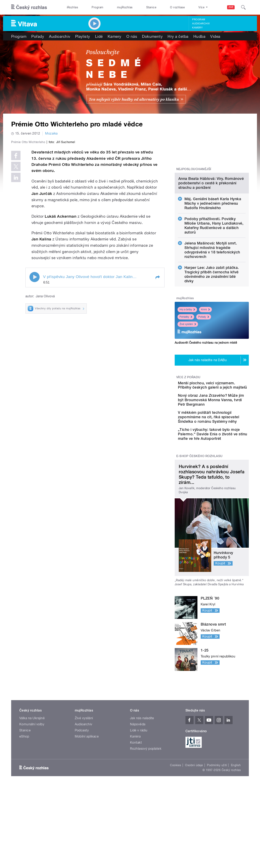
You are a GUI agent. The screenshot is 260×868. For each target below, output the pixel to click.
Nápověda (138, 802)
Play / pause (35, 363)
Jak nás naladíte (142, 796)
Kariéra (135, 814)
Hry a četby (187, 351)
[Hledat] (243, 7)
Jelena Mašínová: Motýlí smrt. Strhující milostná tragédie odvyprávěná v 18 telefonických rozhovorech (212, 292)
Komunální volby (32, 802)
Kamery (197, 28)
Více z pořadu (188, 419)
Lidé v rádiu (139, 808)
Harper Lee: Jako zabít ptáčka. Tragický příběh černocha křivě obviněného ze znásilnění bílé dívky (212, 316)
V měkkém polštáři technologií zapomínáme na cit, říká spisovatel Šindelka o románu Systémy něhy (222, 481)
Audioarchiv (201, 24)
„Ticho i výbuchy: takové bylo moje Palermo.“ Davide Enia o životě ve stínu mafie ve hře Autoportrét (222, 507)
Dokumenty (152, 36)
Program (97, 7)
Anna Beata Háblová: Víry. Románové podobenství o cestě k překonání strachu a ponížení (211, 225)
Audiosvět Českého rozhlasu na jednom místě (206, 384)
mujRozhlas (125, 7)
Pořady (38, 36)
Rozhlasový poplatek (146, 826)
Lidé (99, 36)
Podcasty (82, 808)
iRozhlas (73, 7)
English (236, 843)
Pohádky (186, 358)
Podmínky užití (217, 843)
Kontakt (136, 820)
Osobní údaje (194, 843)
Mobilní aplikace (87, 814)
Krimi (205, 351)
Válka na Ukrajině (32, 796)
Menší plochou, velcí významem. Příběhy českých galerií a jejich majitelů (221, 431)
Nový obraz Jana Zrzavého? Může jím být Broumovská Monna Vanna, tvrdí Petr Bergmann (222, 455)
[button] (157, 364)
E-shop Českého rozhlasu (199, 534)
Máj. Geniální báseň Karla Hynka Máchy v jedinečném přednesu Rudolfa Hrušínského (213, 245)
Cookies (175, 843)
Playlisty (83, 36)
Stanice (151, 7)
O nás (132, 36)
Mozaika (51, 133)
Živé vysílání (188, 366)
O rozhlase (177, 7)
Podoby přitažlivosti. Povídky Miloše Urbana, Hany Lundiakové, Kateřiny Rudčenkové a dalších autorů (214, 267)
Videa (215, 36)
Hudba (199, 36)
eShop (24, 814)
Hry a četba (178, 36)
